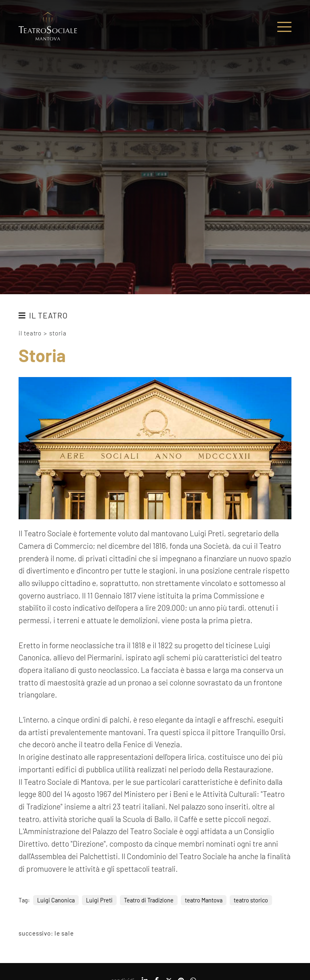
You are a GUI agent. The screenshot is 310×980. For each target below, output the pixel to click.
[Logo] (48, 27)
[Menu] (284, 27)
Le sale (64, 933)
